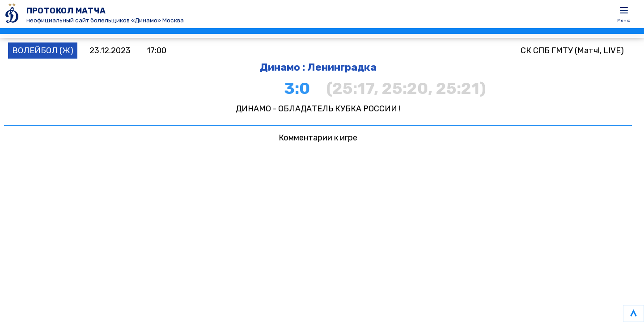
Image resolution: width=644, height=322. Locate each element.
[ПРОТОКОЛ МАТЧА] (13, 14)
